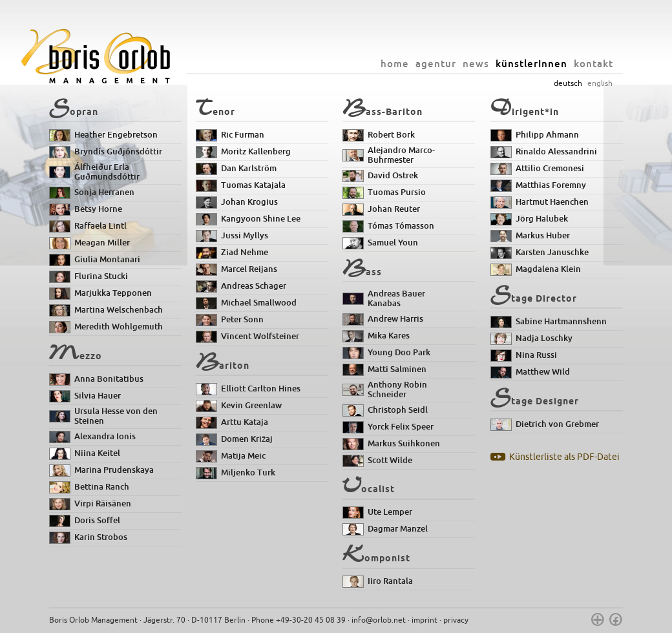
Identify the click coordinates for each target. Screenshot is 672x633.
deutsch (568, 83)
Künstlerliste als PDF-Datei (564, 457)
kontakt (593, 64)
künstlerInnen (531, 64)
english (600, 83)
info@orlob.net (379, 620)
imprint (425, 620)
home (395, 64)
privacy (456, 620)
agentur (436, 64)
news (476, 64)
